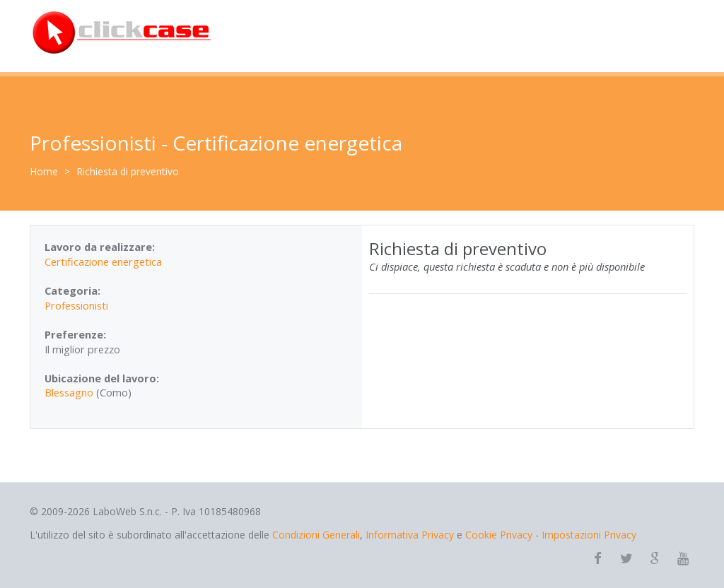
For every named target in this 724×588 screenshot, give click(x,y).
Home (44, 171)
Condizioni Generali (316, 535)
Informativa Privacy (410, 535)
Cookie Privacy (499, 535)
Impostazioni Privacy (589, 535)
